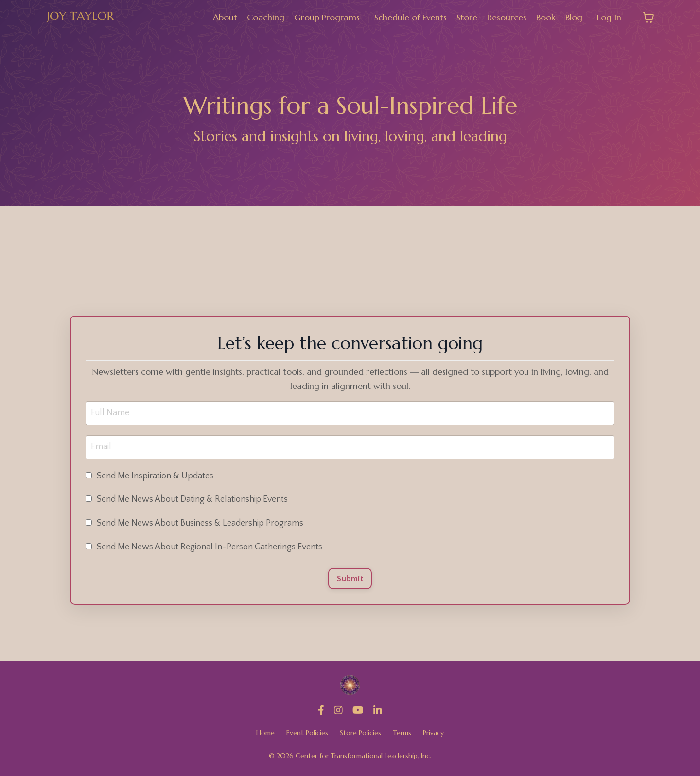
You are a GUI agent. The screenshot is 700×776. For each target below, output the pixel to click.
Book (546, 17)
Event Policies (307, 733)
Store (467, 17)
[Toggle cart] (648, 18)
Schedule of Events (410, 17)
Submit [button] (350, 579)
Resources (507, 17)
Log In (609, 17)
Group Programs (326, 17)
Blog (574, 17)
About (225, 17)
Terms (402, 733)
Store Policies (360, 733)
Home (265, 733)
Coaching (265, 17)
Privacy (433, 733)
